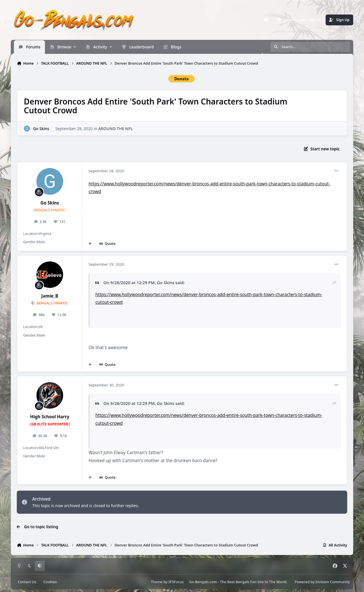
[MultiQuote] (90, 244)
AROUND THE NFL (116, 128)
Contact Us (27, 582)
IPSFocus (176, 582)
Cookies (50, 582)
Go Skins (41, 128)
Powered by (322, 582)
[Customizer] (266, 20)
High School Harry (50, 417)
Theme (157, 582)
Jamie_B (50, 296)
